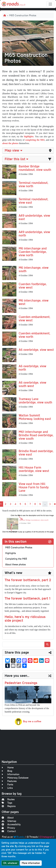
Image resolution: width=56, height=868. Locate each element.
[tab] (28, 150)
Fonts (7, 784)
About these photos (15, 564)
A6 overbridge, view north (32, 368)
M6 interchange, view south (34, 269)
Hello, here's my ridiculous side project (25, 619)
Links (7, 788)
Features (9, 781)
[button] (9, 171)
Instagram (46, 837)
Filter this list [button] (16, 159)
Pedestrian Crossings (21, 683)
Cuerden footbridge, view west (33, 286)
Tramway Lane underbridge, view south (35, 401)
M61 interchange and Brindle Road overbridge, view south (36, 435)
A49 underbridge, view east (34, 217)
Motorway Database (15, 778)
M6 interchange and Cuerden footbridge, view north (33, 252)
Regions (9, 806)
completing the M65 (35, 140)
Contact (9, 831)
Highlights (11, 553)
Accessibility (11, 824)
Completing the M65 (16, 559)
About (8, 818)
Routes (8, 799)
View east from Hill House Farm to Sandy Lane (34, 487)
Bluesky (19, 837)
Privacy (8, 828)
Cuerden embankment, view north (34, 335)
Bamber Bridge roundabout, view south (35, 168)
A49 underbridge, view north (34, 234)
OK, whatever (10, 863)
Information (11, 774)
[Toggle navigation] (50, 4)
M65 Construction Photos (19, 547)
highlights (29, 136)
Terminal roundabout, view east (33, 201)
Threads (32, 837)
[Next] (50, 504)
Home (8, 767)
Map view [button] (13, 150)
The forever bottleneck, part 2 (28, 580)
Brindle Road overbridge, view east (36, 453)
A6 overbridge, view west (36, 350)
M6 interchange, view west (34, 302)
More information (31, 863)
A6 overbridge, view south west (32, 384)
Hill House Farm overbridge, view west (34, 469)
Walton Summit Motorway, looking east (35, 417)
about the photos (10, 143)
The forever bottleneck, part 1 (28, 598)
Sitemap (9, 821)
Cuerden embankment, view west (34, 318)
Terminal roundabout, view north (33, 184)
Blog (7, 771)
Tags (7, 803)
